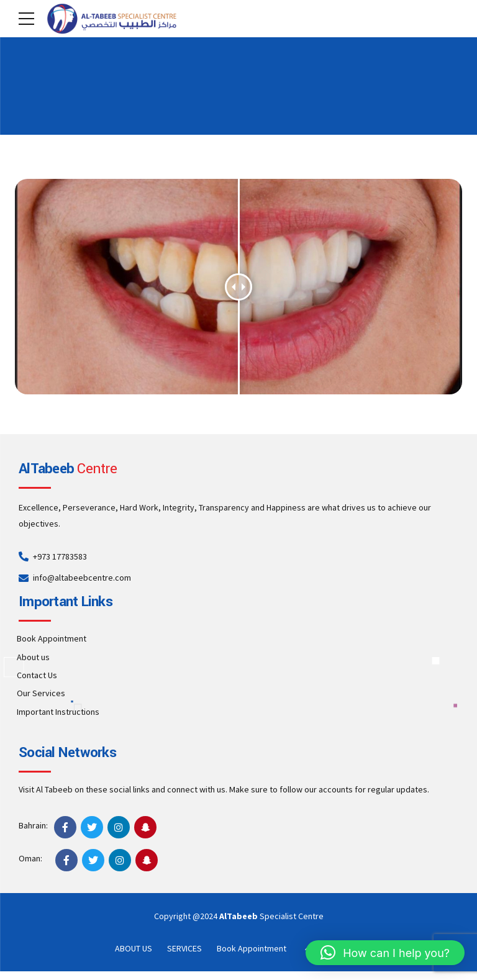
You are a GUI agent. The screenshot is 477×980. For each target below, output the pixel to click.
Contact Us (37, 675)
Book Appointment (52, 638)
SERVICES (184, 948)
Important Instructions (58, 712)
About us (33, 657)
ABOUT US (134, 948)
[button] (385, 953)
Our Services (41, 693)
